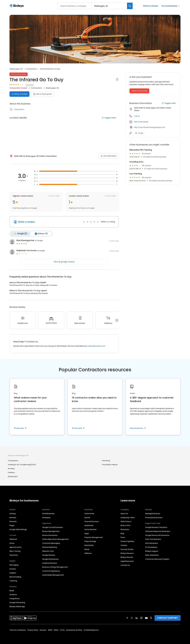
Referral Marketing (50, 547)
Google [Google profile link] (139, 133)
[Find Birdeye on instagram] (141, 618)
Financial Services (92, 521)
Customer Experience (51, 571)
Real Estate (89, 545)
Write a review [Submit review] (19, 94)
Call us (137, 116)
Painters (11, 473)
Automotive (89, 514)
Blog (122, 533)
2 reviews (30, 84)
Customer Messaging (51, 543)
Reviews (13, 518)
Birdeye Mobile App (17, 606)
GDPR (50, 630)
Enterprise (46, 518)
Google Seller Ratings (18, 529)
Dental (87, 518)
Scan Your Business (153, 539)
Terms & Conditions (18, 630)
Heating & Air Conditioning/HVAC (22, 465)
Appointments (16, 547)
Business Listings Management (55, 567)
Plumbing (106, 461)
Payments (14, 555)
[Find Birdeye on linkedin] (137, 618)
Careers (124, 545)
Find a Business (152, 543)
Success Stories (127, 549)
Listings (13, 514)
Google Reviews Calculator (156, 527)
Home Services (90, 529)
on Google (39, 241)
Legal (87, 533)
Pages (12, 525)
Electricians (13, 476)
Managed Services (153, 514)
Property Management (94, 537)
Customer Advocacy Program (157, 559)
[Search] (130, 6)
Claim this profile (139, 91)
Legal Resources (127, 561)
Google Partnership (17, 603)
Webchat (13, 539)
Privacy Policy (33, 630)
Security (43, 630)
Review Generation (50, 535)
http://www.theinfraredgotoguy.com (150, 127)
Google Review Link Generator (157, 535)
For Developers (151, 547)
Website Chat (48, 551)
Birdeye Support (152, 551)
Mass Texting (15, 551)
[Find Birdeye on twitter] (132, 618)
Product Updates (127, 541)
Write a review (151, 6)
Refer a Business (152, 555)
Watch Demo (126, 521)
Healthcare (89, 525)
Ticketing (13, 581)
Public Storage (90, 541)
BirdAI (12, 591)
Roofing (11, 469)
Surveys (13, 569)
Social (12, 543)
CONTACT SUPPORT (168, 618)
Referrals (13, 521)
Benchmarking (15, 577)
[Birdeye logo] (17, 6)
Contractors (31, 69)
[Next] (117, 320)
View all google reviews (64, 262)
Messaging (14, 565)
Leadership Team (128, 518)
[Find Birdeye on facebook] (127, 618)
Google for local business (53, 527)
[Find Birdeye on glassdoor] (151, 618)
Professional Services (154, 518)
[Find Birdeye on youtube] (146, 618)
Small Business (48, 514)
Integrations (15, 599)
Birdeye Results (127, 557)
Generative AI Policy (74, 630)
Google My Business (50, 559)
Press (123, 537)
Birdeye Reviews (127, 553)
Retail (87, 549)
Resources (125, 529)
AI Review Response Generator (158, 531)
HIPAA (56, 630)
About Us (124, 514)
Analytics (13, 595)
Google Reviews (49, 555)
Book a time (125, 525)
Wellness (88, 553)
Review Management (51, 531)
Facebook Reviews (50, 563)
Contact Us (125, 565)
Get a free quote (42, 94)
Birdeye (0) (41, 234)
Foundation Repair (110, 465)
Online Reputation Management (55, 539)
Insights (13, 573)
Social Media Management (53, 575)
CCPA (62, 630)
